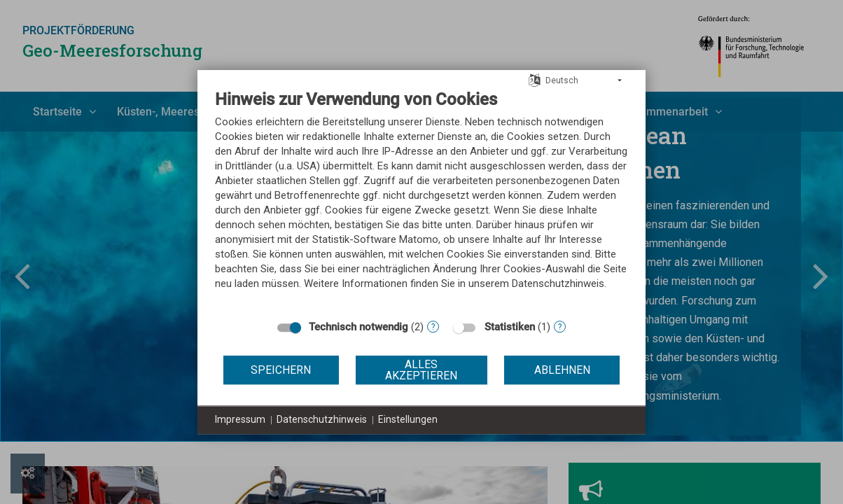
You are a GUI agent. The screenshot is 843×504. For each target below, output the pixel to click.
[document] (421, 200)
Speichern (281, 370)
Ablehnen (562, 370)
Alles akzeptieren (421, 370)
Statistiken (510, 327)
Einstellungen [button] (408, 419)
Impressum (240, 419)
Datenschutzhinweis (322, 419)
